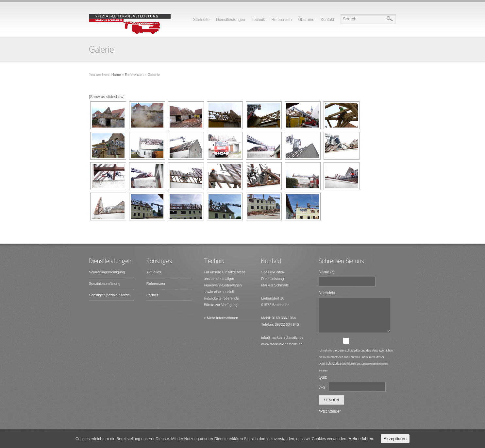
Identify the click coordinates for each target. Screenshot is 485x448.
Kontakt (327, 20)
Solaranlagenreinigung (107, 272)
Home (116, 75)
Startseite (201, 20)
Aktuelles (154, 272)
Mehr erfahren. (361, 439)
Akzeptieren (395, 439)
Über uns (306, 20)
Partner (152, 295)
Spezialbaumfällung (105, 284)
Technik (258, 20)
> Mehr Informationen (221, 318)
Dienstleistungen (231, 20)
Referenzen (282, 20)
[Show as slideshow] (107, 97)
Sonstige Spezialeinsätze (109, 295)
